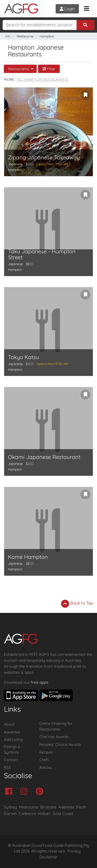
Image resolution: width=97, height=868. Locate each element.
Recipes (46, 752)
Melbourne (25, 36)
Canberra (27, 814)
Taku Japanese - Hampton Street (42, 254)
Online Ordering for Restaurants (56, 726)
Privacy (74, 851)
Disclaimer (49, 857)
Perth (81, 807)
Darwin (10, 814)
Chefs (44, 760)
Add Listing (13, 740)
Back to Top (77, 604)
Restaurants (19, 69)
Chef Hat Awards (54, 737)
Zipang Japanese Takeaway (44, 157)
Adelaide (66, 807)
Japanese (15, 164)
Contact (11, 760)
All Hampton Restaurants (43, 79)
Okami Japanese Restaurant (44, 457)
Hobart (44, 814)
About (9, 724)
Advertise (12, 732)
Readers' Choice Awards (60, 745)
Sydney (10, 807)
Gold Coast (63, 814)
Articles (46, 768)
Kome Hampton (28, 557)
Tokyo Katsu (24, 357)
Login (67, 9)
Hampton (47, 36)
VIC (8, 36)
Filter (49, 69)
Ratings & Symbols (12, 750)
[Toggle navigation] (87, 9)
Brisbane (48, 807)
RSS (7, 768)
